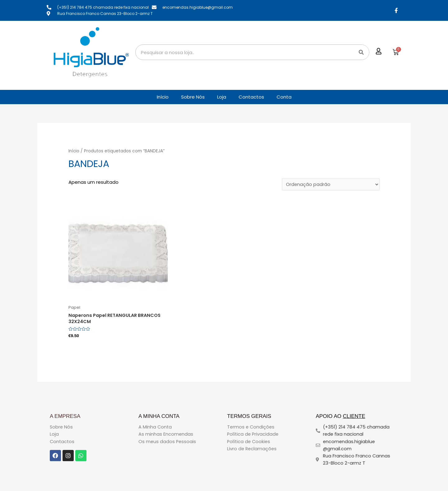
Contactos (251, 97)
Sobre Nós (193, 97)
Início (163, 97)
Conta (284, 97)
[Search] (361, 52)
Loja (222, 97)
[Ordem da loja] (330, 185)
